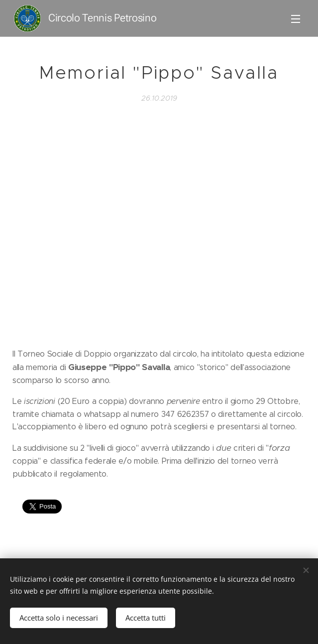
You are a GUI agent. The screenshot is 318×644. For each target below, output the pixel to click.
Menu (296, 19)
